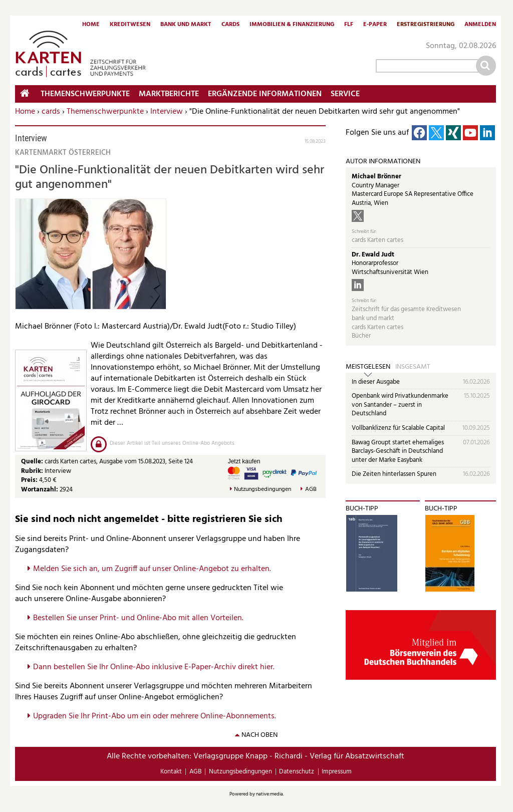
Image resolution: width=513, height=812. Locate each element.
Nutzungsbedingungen (263, 490)
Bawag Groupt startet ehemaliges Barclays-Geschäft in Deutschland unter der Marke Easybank (398, 451)
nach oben (260, 735)
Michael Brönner (376, 177)
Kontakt (171, 772)
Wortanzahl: (40, 490)
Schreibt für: (364, 232)
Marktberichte (169, 94)
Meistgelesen (368, 367)
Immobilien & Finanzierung (292, 25)
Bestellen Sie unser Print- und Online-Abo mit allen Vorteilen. (138, 618)
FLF (349, 25)
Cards (230, 25)
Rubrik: (33, 471)
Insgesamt (413, 367)
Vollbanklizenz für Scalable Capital (398, 428)
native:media (270, 794)
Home (91, 25)
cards (51, 112)
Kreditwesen (130, 25)
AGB (311, 490)
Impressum (337, 772)
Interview (167, 112)
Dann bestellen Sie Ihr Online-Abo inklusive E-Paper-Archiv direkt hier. (154, 667)
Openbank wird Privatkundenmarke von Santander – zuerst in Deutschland (400, 405)
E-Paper (375, 25)
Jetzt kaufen (244, 461)
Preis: (29, 480)
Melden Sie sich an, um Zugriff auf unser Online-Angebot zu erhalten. (152, 569)
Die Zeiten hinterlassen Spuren (394, 474)
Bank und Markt (186, 25)
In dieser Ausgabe (376, 382)
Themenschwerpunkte (105, 112)
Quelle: (33, 462)
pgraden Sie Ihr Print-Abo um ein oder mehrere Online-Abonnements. (157, 716)
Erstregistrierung (426, 25)
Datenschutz (297, 772)
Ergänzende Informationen (265, 94)
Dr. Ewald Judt (373, 255)
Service (345, 94)
